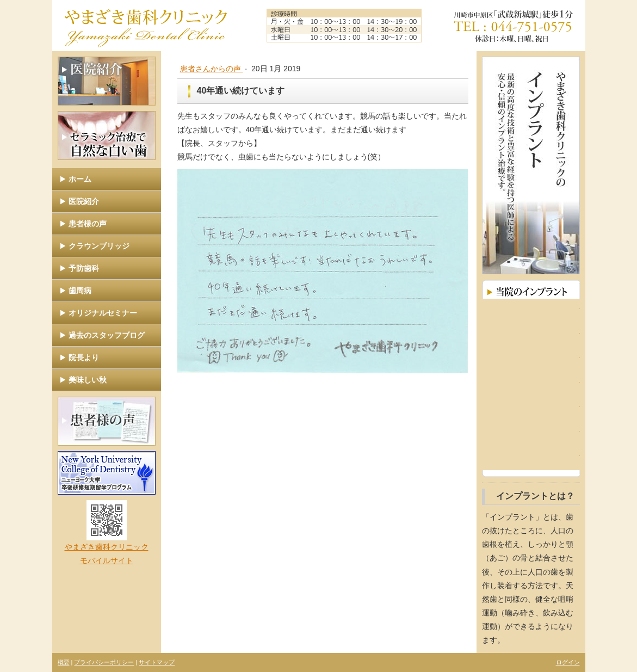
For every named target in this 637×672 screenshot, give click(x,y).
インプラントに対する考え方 (531, 360)
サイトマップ (157, 662)
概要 (64, 662)
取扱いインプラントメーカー (531, 433)
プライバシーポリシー (104, 662)
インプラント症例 (531, 335)
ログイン (568, 662)
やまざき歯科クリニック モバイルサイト (107, 532)
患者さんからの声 (212, 69)
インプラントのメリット (531, 384)
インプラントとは (531, 311)
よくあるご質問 (531, 458)
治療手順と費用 (531, 409)
